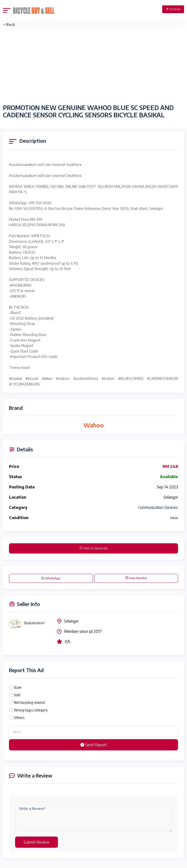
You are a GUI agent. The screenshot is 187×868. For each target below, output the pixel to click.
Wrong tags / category (31, 710)
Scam (18, 687)
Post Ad (173, 9)
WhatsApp (51, 578)
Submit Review (37, 842)
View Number (136, 578)
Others (19, 718)
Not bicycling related (29, 702)
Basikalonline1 (34, 623)
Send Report (93, 745)
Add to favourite (93, 548)
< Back (9, 25)
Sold (17, 695)
